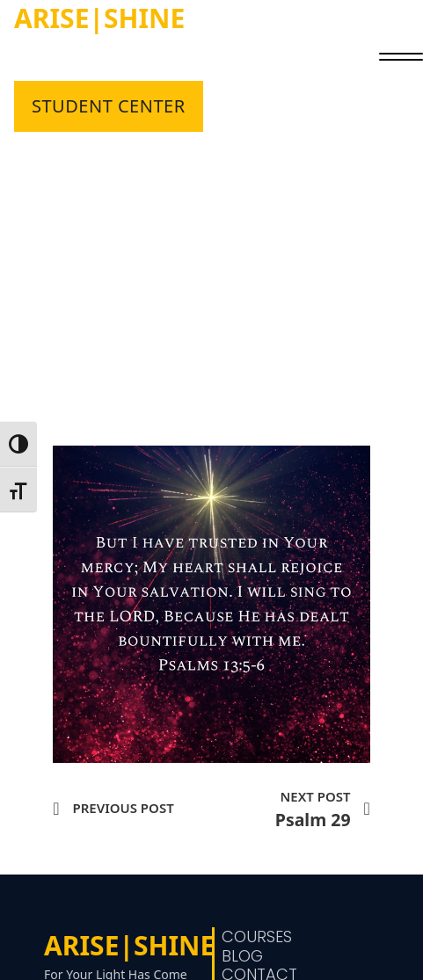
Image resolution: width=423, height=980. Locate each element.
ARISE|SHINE (99, 18)
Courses (257, 937)
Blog (242, 956)
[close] (401, 59)
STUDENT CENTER (109, 106)
